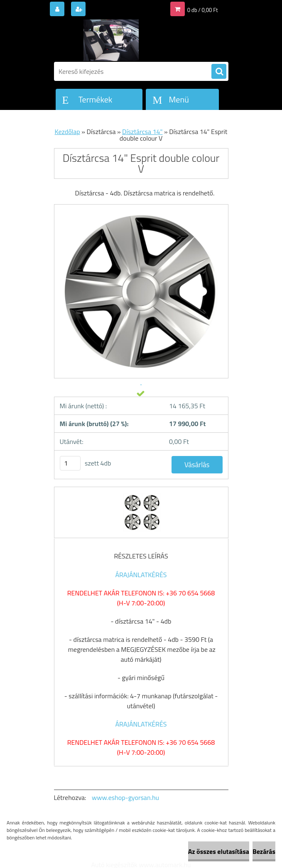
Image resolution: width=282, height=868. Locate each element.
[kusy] (70, 463)
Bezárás (264, 851)
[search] (219, 72)
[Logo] (111, 40)
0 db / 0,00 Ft (203, 10)
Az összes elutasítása (219, 851)
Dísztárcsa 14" (142, 132)
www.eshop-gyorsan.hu (125, 797)
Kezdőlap (67, 132)
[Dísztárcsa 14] (141, 495)
